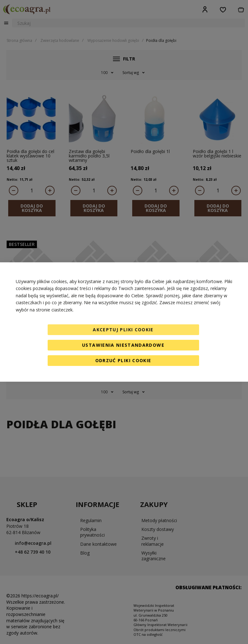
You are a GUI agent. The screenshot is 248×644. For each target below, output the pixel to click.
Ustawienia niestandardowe (123, 345)
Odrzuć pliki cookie (123, 360)
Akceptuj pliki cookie (123, 330)
